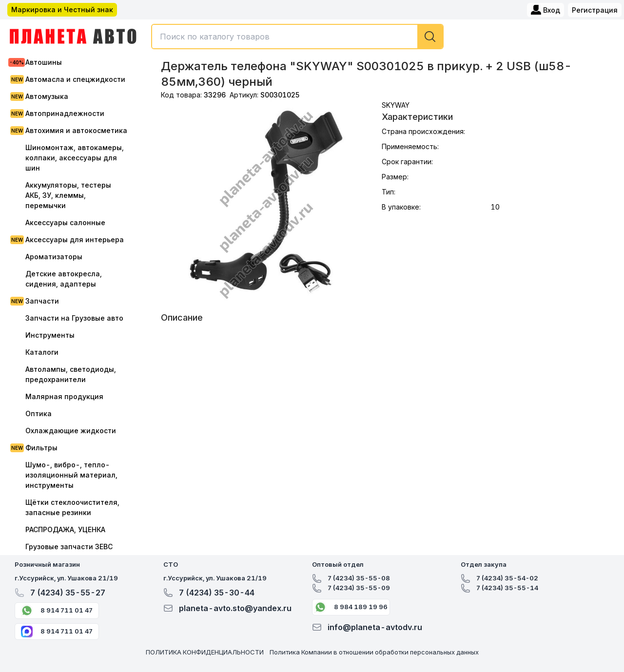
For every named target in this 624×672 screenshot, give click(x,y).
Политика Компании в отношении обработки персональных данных (374, 652)
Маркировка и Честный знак (62, 10)
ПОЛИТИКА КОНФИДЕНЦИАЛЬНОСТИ (205, 652)
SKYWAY (396, 105)
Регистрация (595, 10)
